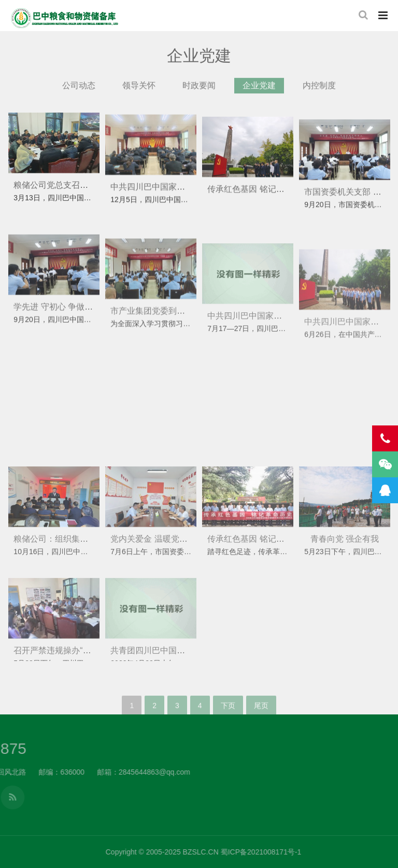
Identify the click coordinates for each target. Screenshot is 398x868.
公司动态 (79, 91)
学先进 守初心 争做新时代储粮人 (74, 331)
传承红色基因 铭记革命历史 (258, 206)
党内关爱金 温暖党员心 (153, 573)
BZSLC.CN (351, 852)
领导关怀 (139, 91)
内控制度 (319, 91)
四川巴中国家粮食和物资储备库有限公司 (65, 18)
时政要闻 (199, 91)
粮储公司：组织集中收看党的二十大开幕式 (92, 573)
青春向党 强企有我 (345, 573)
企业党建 (259, 91)
